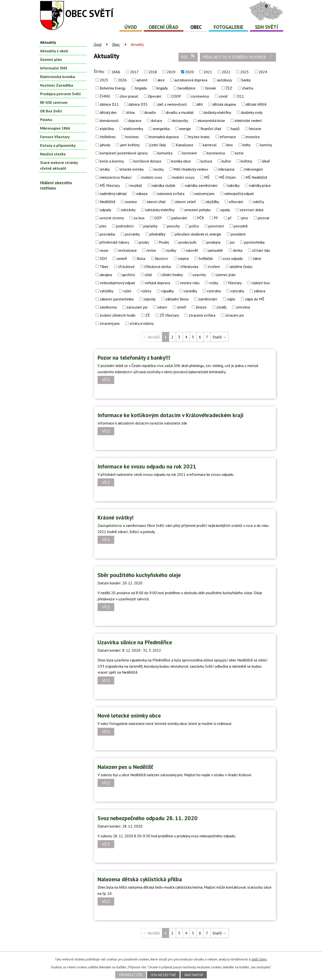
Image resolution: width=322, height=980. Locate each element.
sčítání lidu (261, 250)
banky (246, 80)
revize (151, 250)
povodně (241, 226)
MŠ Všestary (110, 185)
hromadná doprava (164, 137)
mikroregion (254, 169)
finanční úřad (211, 129)
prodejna (213, 242)
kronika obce (181, 161)
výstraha (214, 291)
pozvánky (132, 234)
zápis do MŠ (255, 299)
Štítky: (99, 71)
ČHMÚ (105, 96)
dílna (130, 112)
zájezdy (149, 299)
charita (248, 88)
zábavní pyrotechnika (117, 299)
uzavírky (199, 275)
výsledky (190, 291)
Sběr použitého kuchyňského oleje (139, 575)
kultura (206, 161)
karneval (210, 145)
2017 (134, 72)
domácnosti (109, 121)
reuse (104, 250)
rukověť (192, 250)
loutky (158, 169)
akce (161, 80)
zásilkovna (108, 307)
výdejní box (261, 283)
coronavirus (200, 96)
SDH (103, 258)
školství (162, 258)
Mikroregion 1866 (55, 128)
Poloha (46, 120)
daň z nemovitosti (172, 104)
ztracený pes (110, 323)
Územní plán (51, 59)
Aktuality (48, 42)
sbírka (238, 250)
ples (103, 226)
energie (185, 129)
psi (232, 242)
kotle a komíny (112, 161)
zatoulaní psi (137, 307)
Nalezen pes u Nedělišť (125, 767)
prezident (238, 234)
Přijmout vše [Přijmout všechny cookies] (131, 975)
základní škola (177, 299)
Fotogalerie (229, 27)
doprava (135, 121)
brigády (162, 88)
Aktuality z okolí (54, 51)
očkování (236, 202)
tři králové (126, 267)
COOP (176, 96)
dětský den (108, 112)
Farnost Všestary (55, 137)
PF (216, 218)
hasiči (235, 129)
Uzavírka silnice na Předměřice (135, 642)
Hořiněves (108, 137)
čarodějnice (186, 88)
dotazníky (180, 121)
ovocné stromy (112, 218)
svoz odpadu (233, 258)
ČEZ (229, 88)
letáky (105, 169)
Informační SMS (54, 68)
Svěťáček (206, 258)
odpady (105, 210)
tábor (257, 258)
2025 (104, 80)
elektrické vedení (248, 121)
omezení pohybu (197, 210)
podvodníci (125, 226)
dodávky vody (252, 112)
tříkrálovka (189, 267)
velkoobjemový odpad (117, 283)
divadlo (150, 112)
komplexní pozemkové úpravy (124, 153)
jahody (105, 145)
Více (106, 380)
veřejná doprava (157, 283)
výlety (146, 291)
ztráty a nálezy (142, 323)
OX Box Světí (51, 111)
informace (228, 137)
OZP (158, 218)
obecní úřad (156, 202)
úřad (148, 275)
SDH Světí (267, 27)
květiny (246, 161)
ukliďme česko (241, 267)
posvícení (216, 226)
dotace (157, 121)
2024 (263, 72)
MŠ (207, 177)
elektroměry (133, 129)
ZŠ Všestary (169, 315)
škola (141, 258)
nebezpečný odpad (239, 194)
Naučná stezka (53, 154)
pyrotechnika (254, 242)
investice (253, 137)
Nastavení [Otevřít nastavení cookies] (194, 975)
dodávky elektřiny (217, 112)
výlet (127, 291)
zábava (260, 291)
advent (142, 80)
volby (214, 283)
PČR (200, 218)
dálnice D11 (109, 104)
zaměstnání (208, 299)
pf (230, 218)
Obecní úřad (164, 27)
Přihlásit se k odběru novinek (238, 57)
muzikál (136, 185)
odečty (259, 202)
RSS (188, 57)
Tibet (104, 267)
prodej (144, 242)
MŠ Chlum (227, 177)
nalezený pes (204, 194)
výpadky (167, 291)
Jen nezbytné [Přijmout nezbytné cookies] (163, 975)
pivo (245, 218)
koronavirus (216, 153)
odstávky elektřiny (160, 210)
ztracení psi (234, 315)
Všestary (235, 283)
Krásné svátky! (116, 517)
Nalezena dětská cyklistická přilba (140, 879)
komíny (266, 145)
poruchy (173, 226)
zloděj (221, 307)
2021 (208, 72)
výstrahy (237, 291)
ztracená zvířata (202, 315)
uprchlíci (128, 275)
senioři (122, 258)
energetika (161, 129)
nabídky (233, 185)
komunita (165, 153)
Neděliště (107, 202)
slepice (183, 258)
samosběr (215, 250)
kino (230, 145)
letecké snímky (132, 169)
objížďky (212, 202)
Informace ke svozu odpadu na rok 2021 (147, 466)
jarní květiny (130, 145)
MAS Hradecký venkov (191, 169)
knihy (247, 145)
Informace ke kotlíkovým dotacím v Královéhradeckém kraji (170, 415)
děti (200, 104)
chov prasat (129, 96)
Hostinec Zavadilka (57, 85)
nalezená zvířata (171, 194)
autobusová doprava (191, 80)
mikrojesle (226, 169)
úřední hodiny (172, 275)
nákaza (142, 194)
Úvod (131, 27)
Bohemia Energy (113, 88)
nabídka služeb (164, 185)
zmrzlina (243, 307)
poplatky (150, 226)
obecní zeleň (185, 202)
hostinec (132, 137)
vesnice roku (190, 283)
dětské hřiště (256, 104)
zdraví (162, 307)
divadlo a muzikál (180, 112)
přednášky (157, 234)
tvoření (214, 267)
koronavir (190, 153)
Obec (196, 27)
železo (201, 307)
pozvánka (107, 234)
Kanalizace (184, 145)
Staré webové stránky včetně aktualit (59, 165)
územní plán (226, 275)
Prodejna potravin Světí (60, 94)
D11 (241, 96)
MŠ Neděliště (256, 177)
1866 (116, 72)
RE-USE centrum (54, 102)
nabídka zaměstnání (201, 185)
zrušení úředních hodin (118, 315)
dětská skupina (224, 104)
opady (225, 210)
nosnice (131, 202)
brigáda (141, 88)
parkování (179, 218)
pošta (194, 226)
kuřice (226, 161)
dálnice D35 (138, 104)
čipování (155, 96)
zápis (231, 299)
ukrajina (106, 275)
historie (255, 129)
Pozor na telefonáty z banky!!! (134, 358)
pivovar (264, 218)
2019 (171, 72)
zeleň (182, 307)
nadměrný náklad (113, 194)
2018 (153, 72)
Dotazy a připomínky (58, 145)
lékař (266, 161)
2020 (189, 72)
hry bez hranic (199, 137)
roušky (171, 250)
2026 (122, 80)
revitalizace (127, 250)
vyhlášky (106, 291)
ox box (139, 218)
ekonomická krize (211, 121)
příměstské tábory (114, 242)
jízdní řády (158, 145)
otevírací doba (252, 210)
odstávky (128, 210)
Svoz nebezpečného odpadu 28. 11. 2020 (148, 818)
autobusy (224, 80)
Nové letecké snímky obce (129, 715)
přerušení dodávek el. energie (198, 234)
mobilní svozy (183, 177)
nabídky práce (260, 185)
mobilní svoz (152, 177)
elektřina (107, 129)
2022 (226, 72)
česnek (210, 88)
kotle (239, 153)
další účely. (259, 959)
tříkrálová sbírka (158, 267)
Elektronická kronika (57, 77)
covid (223, 96)
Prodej (164, 242)
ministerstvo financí (116, 177)
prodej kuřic (188, 242)
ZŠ (148, 315)
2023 (244, 72)
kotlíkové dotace (147, 161)
